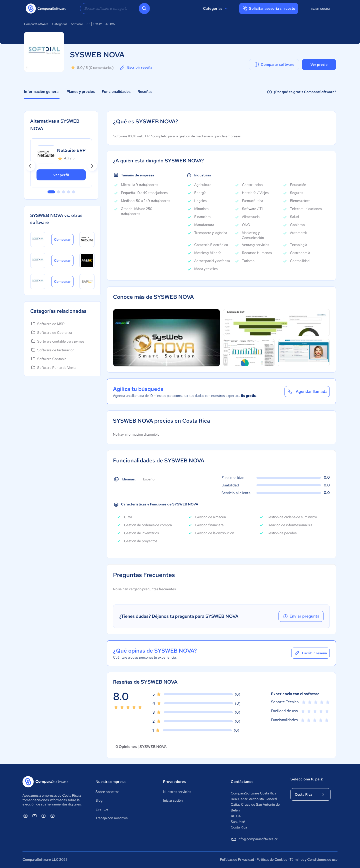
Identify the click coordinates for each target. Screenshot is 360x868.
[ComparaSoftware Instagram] (52, 816)
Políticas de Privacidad (237, 859)
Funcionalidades (116, 92)
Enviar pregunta (301, 616)
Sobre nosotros (107, 792)
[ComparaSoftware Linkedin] (25, 816)
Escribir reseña (136, 68)
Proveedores (174, 782)
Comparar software (274, 65)
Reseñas (145, 92)
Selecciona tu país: (307, 779)
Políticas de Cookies (272, 859)
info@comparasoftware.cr (254, 839)
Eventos (102, 809)
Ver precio (319, 65)
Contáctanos (242, 782)
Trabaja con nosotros (111, 818)
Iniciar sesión (320, 8)
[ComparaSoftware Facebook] (43, 816)
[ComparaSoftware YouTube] (34, 816)
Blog (99, 800)
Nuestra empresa (110, 782)
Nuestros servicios (177, 792)
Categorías (216, 9)
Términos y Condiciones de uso (313, 859)
